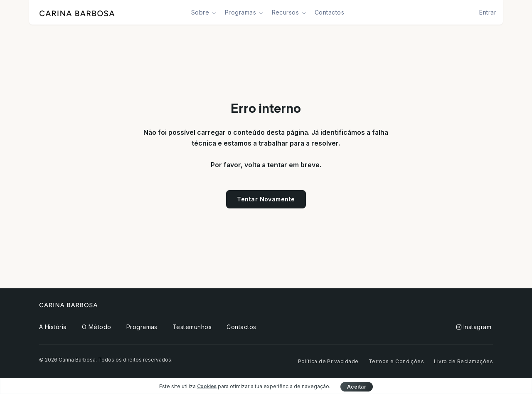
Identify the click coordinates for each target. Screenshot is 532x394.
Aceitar (357, 387)
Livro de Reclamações (463, 361)
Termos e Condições (397, 361)
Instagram (474, 327)
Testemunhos (192, 327)
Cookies (207, 386)
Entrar (488, 12)
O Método (97, 327)
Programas (142, 327)
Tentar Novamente (266, 199)
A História (53, 327)
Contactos (329, 12)
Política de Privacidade (328, 361)
